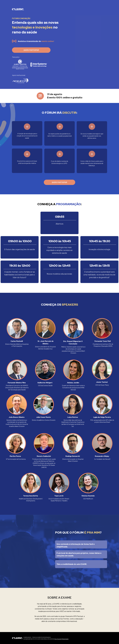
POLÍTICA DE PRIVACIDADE (61, 639)
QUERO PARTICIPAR (31, 50)
